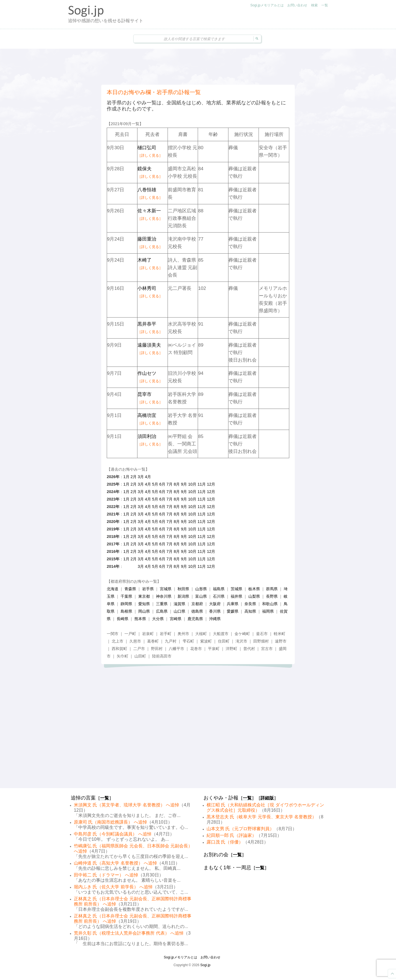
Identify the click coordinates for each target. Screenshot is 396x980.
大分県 (158, 619)
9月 (184, 484)
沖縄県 (215, 619)
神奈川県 (164, 596)
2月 (134, 477)
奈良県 (250, 604)
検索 (314, 5)
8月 (177, 484)
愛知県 (144, 604)
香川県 (215, 611)
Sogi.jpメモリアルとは (267, 5)
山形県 (201, 589)
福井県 (236, 596)
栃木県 (254, 589)
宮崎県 (176, 619)
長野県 (272, 596)
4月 (148, 477)
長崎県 (123, 619)
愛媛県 (233, 611)
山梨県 (254, 596)
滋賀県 (179, 604)
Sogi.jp (205, 965)
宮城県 (166, 589)
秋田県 (183, 589)
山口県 (179, 611)
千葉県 (126, 596)
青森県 (130, 589)
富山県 (201, 596)
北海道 (113, 589)
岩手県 (148, 589)
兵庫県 (233, 604)
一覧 (325, 5)
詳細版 (267, 798)
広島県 (162, 611)
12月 (211, 484)
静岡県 (126, 604)
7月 (170, 484)
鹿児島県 (195, 619)
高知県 (250, 611)
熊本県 (140, 619)
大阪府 (215, 604)
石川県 (219, 596)
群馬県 (272, 589)
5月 (155, 484)
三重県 (162, 604)
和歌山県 (270, 604)
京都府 (197, 604)
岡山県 (144, 611)
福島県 (219, 589)
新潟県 (183, 596)
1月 (126, 477)
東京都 (144, 596)
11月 (202, 484)
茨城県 (236, 589)
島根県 (126, 611)
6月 (162, 484)
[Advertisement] (198, 67)
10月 (192, 484)
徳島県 (197, 611)
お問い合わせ (297, 5)
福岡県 (268, 611)
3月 (141, 477)
